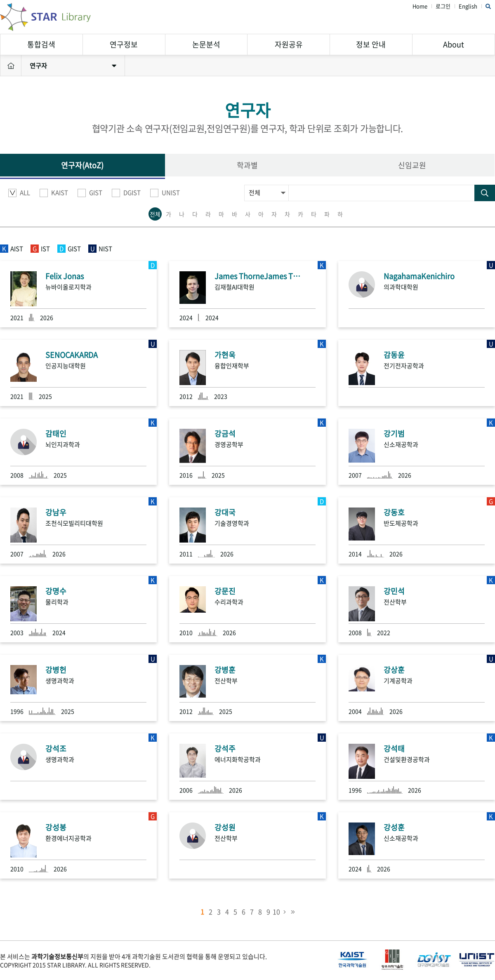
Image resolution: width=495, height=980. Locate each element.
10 (276, 912)
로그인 (443, 6)
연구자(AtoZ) (82, 165)
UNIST (165, 193)
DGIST (126, 193)
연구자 (73, 66)
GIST (90, 193)
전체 (155, 214)
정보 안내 (371, 44)
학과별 (247, 165)
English (468, 6)
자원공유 (289, 44)
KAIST (54, 193)
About (454, 44)
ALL (19, 193)
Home (420, 6)
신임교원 (412, 165)
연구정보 (124, 44)
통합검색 (41, 44)
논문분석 (206, 44)
